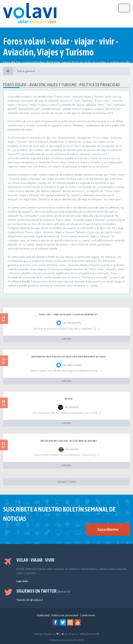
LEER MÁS (66, 339)
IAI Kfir (69, 399)
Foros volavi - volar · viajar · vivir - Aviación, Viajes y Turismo (61, 47)
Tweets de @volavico (30, 600)
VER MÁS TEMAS (67, 482)
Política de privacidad (65, 615)
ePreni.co (73, 634)
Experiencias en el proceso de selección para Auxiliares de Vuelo (69, 357)
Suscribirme (108, 529)
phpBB (96, 634)
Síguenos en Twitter (43, 591)
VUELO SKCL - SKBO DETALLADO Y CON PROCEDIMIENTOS (69, 315)
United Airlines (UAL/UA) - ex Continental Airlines (69, 441)
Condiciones (88, 615)
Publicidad (43, 615)
